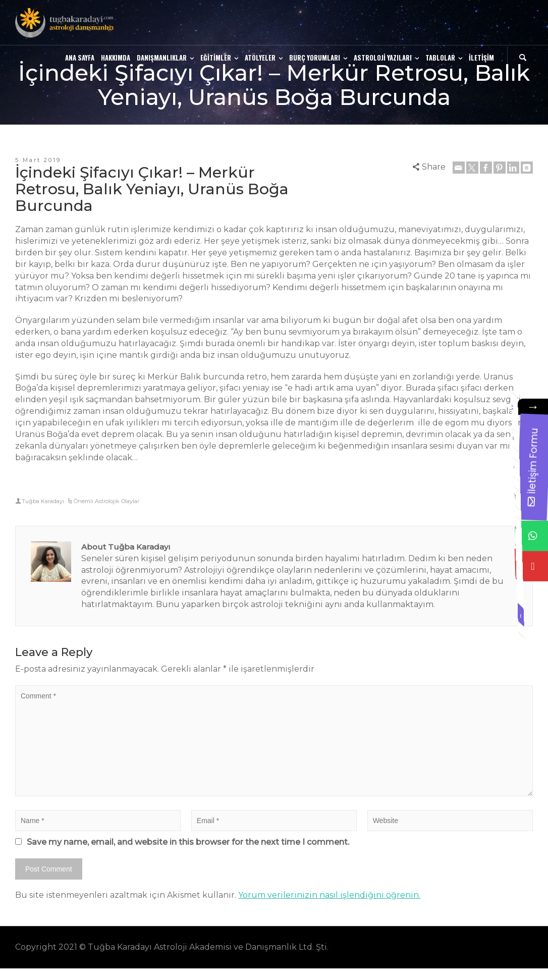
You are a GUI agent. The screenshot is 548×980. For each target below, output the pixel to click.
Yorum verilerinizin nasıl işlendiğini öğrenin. (329, 895)
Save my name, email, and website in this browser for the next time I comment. (188, 842)
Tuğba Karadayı (43, 501)
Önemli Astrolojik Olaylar (106, 501)
